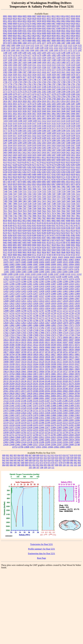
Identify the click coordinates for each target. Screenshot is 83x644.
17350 (47, 330)
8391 (20, 238)
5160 (78, 126)
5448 (58, 155)
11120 (24, 277)
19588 (59, 369)
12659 (77, 308)
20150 (53, 381)
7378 (63, 199)
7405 (29, 201)
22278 (59, 425)
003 (15, 455)
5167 (34, 128)
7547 (49, 204)
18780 (6, 354)
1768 (63, 82)
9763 (24, 257)
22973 (30, 440)
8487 (20, 242)
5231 (78, 135)
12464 (71, 291)
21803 (65, 410)
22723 (41, 432)
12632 (71, 303)
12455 (24, 291)
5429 (20, 155)
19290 (47, 364)
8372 (44, 235)
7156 (49, 191)
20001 (30, 376)
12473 (18, 294)
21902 (77, 415)
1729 (29, 79)
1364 (5, 62)
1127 (8, 48)
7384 (78, 199)
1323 (39, 58)
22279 (65, 425)
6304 (39, 167)
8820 (78, 242)
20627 (24, 393)
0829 (49, 36)
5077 (44, 116)
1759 (20, 82)
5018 (20, 109)
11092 (53, 272)
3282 (49, 104)
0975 (10, 43)
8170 (58, 225)
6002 (20, 157)
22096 (77, 420)
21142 (18, 401)
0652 (34, 33)
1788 (58, 84)
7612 (10, 211)
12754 (65, 316)
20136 (24, 381)
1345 (39, 60)
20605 (71, 391)
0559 (34, 28)
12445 (41, 289)
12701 (30, 311)
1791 (73, 84)
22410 (24, 427)
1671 (78, 75)
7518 (25, 204)
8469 (44, 240)
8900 (34, 245)
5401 (73, 150)
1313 (73, 55)
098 (57, 465)
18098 (77, 340)
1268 (68, 53)
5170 (49, 128)
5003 (25, 106)
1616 (44, 72)
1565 (73, 67)
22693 (18, 432)
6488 (39, 174)
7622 (44, 211)
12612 (30, 301)
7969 (34, 218)
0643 (73, 31)
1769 (68, 82)
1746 (34, 79)
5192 (73, 131)
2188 (58, 92)
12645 (71, 306)
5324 (58, 145)
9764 (29, 257)
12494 (24, 296)
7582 (58, 206)
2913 (58, 101)
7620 (39, 211)
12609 (12, 301)
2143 (20, 87)
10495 (47, 262)
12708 (47, 311)
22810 (65, 435)
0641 (63, 31)
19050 (24, 359)
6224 (73, 162)
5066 (73, 114)
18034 (18, 340)
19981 (12, 376)
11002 (24, 267)
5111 (39, 121)
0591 (25, 31)
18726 (36, 352)
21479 (41, 406)
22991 (47, 440)
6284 (78, 165)
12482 (65, 294)
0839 (15, 38)
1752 (63, 79)
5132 (54, 123)
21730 (30, 410)
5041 (49, 111)
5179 (15, 131)
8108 (78, 221)
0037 (68, 19)
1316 (10, 58)
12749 (41, 316)
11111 (73, 274)
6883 (34, 182)
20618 (77, 391)
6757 (49, 179)
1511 (34, 65)
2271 (20, 94)
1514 (49, 65)
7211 (78, 194)
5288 (10, 143)
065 (11, 463)
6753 (29, 179)
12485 (6, 296)
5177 (5, 131)
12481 (59, 294)
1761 (29, 82)
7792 (29, 216)
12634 (6, 306)
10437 (6, 260)
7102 (44, 189)
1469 (63, 62)
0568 (58, 28)
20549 (77, 389)
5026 (54, 109)
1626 (10, 75)
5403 (5, 152)
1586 (20, 72)
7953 (20, 218)
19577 (53, 369)
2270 (15, 94)
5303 (44, 143)
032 (45, 458)
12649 (18, 308)
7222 (44, 196)
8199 (5, 230)
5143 (29, 126)
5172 (58, 128)
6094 (39, 160)
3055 (15, 104)
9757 (78, 255)
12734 (65, 313)
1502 (5, 65)
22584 (53, 430)
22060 (41, 420)
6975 (73, 184)
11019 (71, 267)
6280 (58, 165)
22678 (12, 432)
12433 (24, 289)
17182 (41, 328)
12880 (77, 323)
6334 (15, 169)
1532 (29, 67)
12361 (70, 277)
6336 (25, 169)
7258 (5, 199)
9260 (54, 247)
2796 (39, 99)
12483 (71, 294)
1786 (49, 84)
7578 (54, 206)
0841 (25, 38)
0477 (58, 26)
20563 (12, 391)
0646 (10, 33)
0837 (10, 38)
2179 (29, 92)
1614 (34, 72)
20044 (65, 376)
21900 (71, 415)
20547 (71, 389)
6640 (39, 177)
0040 (73, 19)
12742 (12, 316)
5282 (63, 140)
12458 (41, 291)
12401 (30, 284)
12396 (12, 284)
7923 (10, 218)
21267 (47, 401)
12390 (71, 281)
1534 (34, 67)
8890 (10, 245)
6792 (54, 179)
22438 (30, 427)
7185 (44, 194)
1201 (29, 53)
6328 (5, 169)
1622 (68, 72)
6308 (58, 167)
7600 (39, 208)
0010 (44, 16)
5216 (10, 135)
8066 (34, 221)
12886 (36, 325)
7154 (39, 191)
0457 (44, 26)
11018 (65, 267)
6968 (58, 184)
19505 (30, 369)
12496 (30, 296)
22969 (12, 440)
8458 (25, 240)
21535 (30, 408)
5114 (54, 121)
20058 (6, 379)
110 (49, 467)
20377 (65, 386)
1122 (65, 45)
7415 (44, 201)
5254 (29, 140)
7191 (73, 194)
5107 (25, 121)
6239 (25, 165)
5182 (29, 131)
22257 (41, 425)
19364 (36, 367)
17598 (30, 335)
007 (30, 455)
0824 (34, 36)
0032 (49, 19)
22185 (36, 423)
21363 (36, 403)
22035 (24, 420)
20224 (24, 384)
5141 (20, 126)
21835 (41, 413)
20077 (24, 379)
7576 (49, 206)
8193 (58, 228)
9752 (63, 255)
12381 (30, 281)
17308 (12, 330)
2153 (68, 87)
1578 (58, 70)
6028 (20, 160)
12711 (59, 311)
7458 (78, 201)
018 (72, 455)
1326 (49, 58)
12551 (12, 298)
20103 (48, 379)
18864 (12, 357)
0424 (15, 26)
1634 (34, 75)
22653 (77, 430)
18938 (47, 357)
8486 (15, 242)
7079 (49, 187)
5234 (15, 138)
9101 (25, 247)
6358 (5, 172)
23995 (68, 447)
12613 (36, 301)
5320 (39, 145)
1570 (20, 70)
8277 (73, 233)
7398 (15, 201)
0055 (25, 21)
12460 (53, 291)
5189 (58, 131)
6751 (20, 179)
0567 (54, 28)
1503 (10, 65)
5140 (15, 126)
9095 (10, 247)
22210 (59, 423)
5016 (10, 109)
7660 (15, 213)
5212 (68, 133)
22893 (36, 437)
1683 (49, 77)
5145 (39, 126)
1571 (25, 70)
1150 (46, 48)
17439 (30, 333)
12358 (59, 277)
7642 (63, 211)
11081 (6, 272)
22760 (36, 435)
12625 (30, 303)
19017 (77, 357)
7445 (68, 201)
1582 (78, 70)
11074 (71, 269)
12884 (24, 325)
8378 (58, 235)
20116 (71, 379)
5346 (49, 148)
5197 (20, 133)
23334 (53, 442)
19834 (24, 374)
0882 (39, 40)
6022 (68, 157)
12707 (41, 311)
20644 (47, 393)
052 (41, 460)
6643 (54, 177)
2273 (29, 94)
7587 (73, 206)
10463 (71, 260)
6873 (5, 182)
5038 (34, 111)
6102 (73, 160)
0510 (20, 28)
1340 (20, 60)
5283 (68, 140)
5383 (78, 148)
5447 (54, 155)
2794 (29, 99)
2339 (68, 94)
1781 (25, 84)
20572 (18, 391)
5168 (39, 128)
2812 (63, 99)
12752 (59, 316)
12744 (18, 316)
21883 (47, 415)
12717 (6, 313)
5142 (25, 126)
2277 (49, 94)
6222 (63, 162)
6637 (25, 177)
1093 (13, 45)
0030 (39, 19)
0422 (5, 26)
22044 (30, 420)
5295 (15, 143)
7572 (39, 206)
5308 (68, 143)
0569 (63, 28)
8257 (68, 233)
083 (79, 463)
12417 (30, 286)
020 (79, 455)
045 (15, 460)
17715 (65, 335)
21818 (18, 413)
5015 (5, 109)
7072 (29, 187)
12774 (47, 318)
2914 (63, 101)
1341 (25, 60)
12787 (41, 320)
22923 (53, 437)
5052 (15, 114)
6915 (73, 182)
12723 (18, 313)
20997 (48, 398)
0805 (78, 33)
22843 (12, 437)
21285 (59, 401)
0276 (29, 23)
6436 (15, 174)
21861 (6, 415)
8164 (39, 225)
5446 (49, 155)
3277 (25, 104)
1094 (18, 45)
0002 (10, 16)
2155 (78, 87)
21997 (18, 420)
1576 (49, 70)
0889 (58, 40)
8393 (29, 238)
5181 (25, 131)
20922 (71, 396)
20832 (30, 396)
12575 (41, 298)
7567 (25, 206)
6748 (5, 179)
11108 (62, 274)
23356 (65, 442)
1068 (25, 43)
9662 (20, 255)
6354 (63, 169)
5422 (73, 152)
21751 (36, 410)
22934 (59, 437)
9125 (29, 247)
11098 (4, 274)
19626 (18, 371)
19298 (53, 364)
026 (23, 458)
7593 (5, 208)
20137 (30, 381)
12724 (24, 313)
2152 (63, 87)
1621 (63, 72)
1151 (51, 48)
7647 (68, 211)
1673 (10, 77)
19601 (71, 369)
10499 (59, 262)
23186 (41, 442)
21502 (6, 408)
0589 (20, 31)
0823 (29, 36)
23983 (62, 447)
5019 (25, 109)
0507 (5, 28)
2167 (54, 89)
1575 (44, 70)
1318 (20, 58)
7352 (49, 199)
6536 (44, 174)
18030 (12, 340)
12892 (53, 325)
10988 (41, 264)
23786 (21, 447)
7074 (34, 187)
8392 (25, 238)
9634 (44, 252)
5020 (29, 109)
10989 (47, 264)
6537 (49, 174)
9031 (63, 245)
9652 (73, 252)
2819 (20, 101)
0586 (15, 31)
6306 (49, 167)
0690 (54, 33)
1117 (42, 45)
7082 (63, 187)
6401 (5, 174)
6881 (25, 182)
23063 (6, 442)
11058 (36, 269)
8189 (49, 228)
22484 (53, 427)
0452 (20, 26)
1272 (5, 55)
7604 (54, 208)
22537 (18, 430)
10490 (36, 262)
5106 (20, 121)
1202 (34, 53)
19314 (65, 364)
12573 (36, 298)
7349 (44, 199)
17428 (12, 333)
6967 (54, 184)
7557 (78, 204)
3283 (54, 104)
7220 (34, 196)
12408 (59, 284)
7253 (68, 196)
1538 (54, 67)
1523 (15, 67)
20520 (30, 389)
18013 (71, 337)
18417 (30, 347)
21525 (18, 408)
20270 (59, 384)
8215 (78, 230)
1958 (10, 87)
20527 (41, 389)
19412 (71, 367)
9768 (43, 257)
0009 (39, 16)
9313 (78, 250)
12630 (59, 303)
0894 (68, 40)
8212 (63, 230)
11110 (68, 274)
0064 (68, 21)
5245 (68, 138)
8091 (73, 221)
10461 (65, 260)
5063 (58, 114)
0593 (34, 31)
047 (23, 460)
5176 (78, 128)
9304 (54, 250)
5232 (5, 138)
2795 (34, 99)
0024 (15, 19)
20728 (18, 396)
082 (75, 463)
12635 (12, 306)
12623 (18, 303)
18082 (59, 340)
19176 (71, 362)
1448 (34, 62)
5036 (25, 111)
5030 (73, 109)
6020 (58, 157)
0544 (29, 28)
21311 (18, 403)
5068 (5, 116)
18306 (12, 345)
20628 (30, 393)
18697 (18, 352)
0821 (20, 36)
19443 (12, 369)
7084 (73, 187)
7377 (58, 199)
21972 (59, 418)
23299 (47, 442)
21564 (41, 408)
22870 (24, 437)
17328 (30, 330)
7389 (5, 201)
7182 (29, 194)
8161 (25, 225)
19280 (41, 364)
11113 (6, 277)
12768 (24, 318)
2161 (25, 89)
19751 (6, 374)
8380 (63, 235)
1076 (39, 43)
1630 (15, 75)
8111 (5, 223)
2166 (49, 89)
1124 (75, 45)
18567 (18, 350)
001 (8, 455)
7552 (63, 204)
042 (4, 460)
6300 (20, 167)
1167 (46, 50)
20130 (77, 379)
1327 (54, 58)
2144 (25, 87)
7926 (15, 218)
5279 (49, 140)
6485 (29, 174)
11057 (30, 269)
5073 (25, 116)
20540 (65, 389)
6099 (63, 160)
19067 (53, 359)
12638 (30, 306)
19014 (71, 357)
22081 (59, 420)
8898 (25, 245)
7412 (39, 201)
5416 (44, 152)
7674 (54, 213)
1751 (58, 79)
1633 (29, 75)
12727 (36, 313)
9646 (63, 252)
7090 (20, 189)
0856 (58, 38)
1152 (56, 48)
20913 (65, 396)
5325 (63, 145)
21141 (12, 401)
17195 (47, 328)
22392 (18, 427)
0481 (73, 26)
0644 (78, 31)
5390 (29, 150)
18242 (59, 342)
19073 (65, 359)
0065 (73, 21)
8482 (78, 240)
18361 (59, 345)
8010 (63, 218)
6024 (78, 157)
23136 (30, 442)
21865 (12, 415)
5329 (5, 148)
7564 (20, 206)
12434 (30, 289)
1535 (39, 67)
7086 (5, 189)
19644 (30, 371)
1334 (68, 58)
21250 (41, 401)
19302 (59, 364)
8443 (78, 238)
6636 (20, 177)
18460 (47, 347)
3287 (73, 104)
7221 (39, 196)
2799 (54, 99)
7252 (63, 196)
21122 (6, 401)
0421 (78, 23)
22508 (77, 427)
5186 (44, 131)
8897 (20, 245)
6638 (29, 177)
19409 (65, 367)
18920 (36, 357)
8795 (68, 242)
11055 (24, 269)
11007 (36, 267)
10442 (18, 260)
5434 (29, 155)
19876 (47, 374)
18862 (6, 357)
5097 (58, 118)
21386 (53, 403)
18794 (12, 354)
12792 (65, 320)
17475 (47, 333)
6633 (10, 177)
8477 (63, 240)
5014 (78, 106)
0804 (73, 33)
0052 (10, 21)
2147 (39, 87)
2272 (25, 94)
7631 (49, 211)
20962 (18, 398)
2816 (5, 101)
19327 (77, 364)
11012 (47, 267)
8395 (39, 238)
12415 (18, 286)
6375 (29, 172)
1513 (44, 65)
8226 (25, 233)
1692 (10, 79)
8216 (5, 233)
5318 (29, 145)
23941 (44, 447)
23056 (77, 440)
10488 (30, 262)
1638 (49, 75)
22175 (30, 423)
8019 (68, 218)
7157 (54, 191)
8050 (15, 221)
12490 (18, 296)
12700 (24, 311)
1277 (29, 55)
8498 (34, 242)
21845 (65, 413)
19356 (24, 367)
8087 (63, 221)
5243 (58, 138)
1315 (5, 58)
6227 (10, 165)
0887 (49, 40)
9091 (73, 245)
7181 (25, 194)
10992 (65, 264)
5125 (25, 123)
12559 (30, 298)
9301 (39, 250)
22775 (47, 435)
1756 (5, 82)
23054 (71, 440)
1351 (68, 60)
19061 (30, 359)
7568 (29, 206)
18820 (36, 354)
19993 (18, 376)
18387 (12, 347)
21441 (12, 406)
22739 (65, 432)
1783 (34, 84)
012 (49, 455)
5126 (29, 123)
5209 (54, 133)
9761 (14, 257)
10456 (47, 260)
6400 (78, 172)
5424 (5, 155)
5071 (15, 116)
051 (38, 460)
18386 (6, 347)
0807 (5, 36)
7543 (39, 204)
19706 (47, 371)
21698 (18, 410)
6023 (73, 157)
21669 (71, 408)
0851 (34, 38)
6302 (29, 167)
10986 (30, 264)
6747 (78, 177)
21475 (36, 406)
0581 (78, 28)
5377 (58, 148)
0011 (49, 16)
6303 (34, 167)
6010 (34, 157)
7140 (5, 191)
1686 (63, 77)
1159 (8, 50)
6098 (58, 160)
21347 (30, 403)
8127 (34, 223)
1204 (44, 53)
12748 (36, 316)
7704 (10, 216)
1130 (22, 48)
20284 (77, 384)
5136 (73, 123)
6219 (53, 162)
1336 (78, 58)
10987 (36, 264)
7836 (49, 216)
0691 (58, 33)
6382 (39, 172)
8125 (24, 223)
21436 (6, 406)
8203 (20, 230)
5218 (20, 135)
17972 (59, 337)
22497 (71, 427)
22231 (6, 425)
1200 (24, 53)
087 (15, 465)
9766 (38, 257)
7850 (68, 216)
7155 (44, 191)
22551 (24, 430)
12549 (77, 296)
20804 (24, 396)
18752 (53, 352)
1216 (58, 53)
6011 (39, 157)
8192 (54, 228)
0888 (54, 40)
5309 (73, 143)
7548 (54, 204)
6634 (15, 177)
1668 (63, 75)
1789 (63, 84)
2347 (29, 96)
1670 (73, 75)
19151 (59, 362)
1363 (78, 60)
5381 (73, 148)
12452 (6, 291)
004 (19, 455)
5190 (63, 131)
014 (57, 455)
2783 (58, 96)
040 (75, 458)
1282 (54, 55)
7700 (5, 216)
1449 (39, 62)
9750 (58, 255)
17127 (12, 328)
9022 (58, 245)
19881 (53, 374)
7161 (73, 191)
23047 (59, 440)
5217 (15, 135)
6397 (73, 172)
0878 (25, 40)
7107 (54, 189)
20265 (53, 384)
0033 (54, 19)
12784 (24, 320)
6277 (44, 165)
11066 (59, 269)
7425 (54, 201)
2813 (68, 99)
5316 (20, 145)
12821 (12, 323)
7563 (15, 206)
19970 (77, 374)
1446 (29, 62)
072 (38, 463)
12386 (59, 281)
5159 (73, 126)
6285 (5, 167)
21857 (77, 413)
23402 (77, 442)
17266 (65, 328)
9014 (44, 245)
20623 (18, 393)
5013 (73, 106)
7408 (34, 201)
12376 (77, 279)
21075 (65, 398)
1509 (25, 65)
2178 (25, 92)
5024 (44, 109)
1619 (58, 72)
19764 (12, 374)
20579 (30, 391)
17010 (59, 325)
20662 (59, 393)
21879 (36, 415)
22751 (12, 435)
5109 (35, 121)
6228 (15, 165)
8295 (15, 235)
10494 (41, 262)
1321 (29, 58)
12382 (36, 281)
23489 (30, 444)
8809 (73, 242)
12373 (65, 279)
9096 (15, 247)
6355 (68, 169)
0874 (5, 40)
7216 (25, 196)
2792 (25, 99)
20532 (53, 389)
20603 (65, 391)
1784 (39, 84)
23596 (53, 444)
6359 (10, 172)
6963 (49, 184)
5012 (68, 106)
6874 (10, 182)
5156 (58, 126)
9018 (54, 245)
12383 (41, 281)
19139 (47, 362)
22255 (36, 425)
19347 (18, 367)
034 (53, 458)
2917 (78, 101)
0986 (20, 43)
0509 (15, 28)
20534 (59, 389)
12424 (65, 286)
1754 (73, 79)
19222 (30, 364)
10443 (24, 260)
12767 (18, 318)
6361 (20, 172)
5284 (73, 140)
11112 (79, 274)
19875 (41, 374)
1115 (32, 45)
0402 (34, 23)
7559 (10, 206)
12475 (24, 294)
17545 (6, 335)
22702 (24, 432)
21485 (47, 406)
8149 (10, 225)
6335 (20, 169)
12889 (47, 325)
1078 (49, 43)
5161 (5, 128)
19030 (12, 359)
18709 (24, 352)
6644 (58, 177)
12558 (24, 298)
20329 (18, 386)
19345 (12, 367)
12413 (12, 286)
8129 (39, 223)
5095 (54, 118)
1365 (10, 62)
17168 (30, 328)
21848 (71, 413)
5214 (78, 133)
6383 (44, 172)
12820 (6, 323)
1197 (10, 53)
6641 (44, 177)
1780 (20, 84)
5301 (34, 143)
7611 (5, 211)
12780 (77, 318)
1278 (34, 55)
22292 (71, 425)
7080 (54, 187)
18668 (77, 350)
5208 (49, 133)
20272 (65, 384)
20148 (47, 381)
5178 (10, 131)
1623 (73, 72)
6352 (54, 169)
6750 (15, 179)
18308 (18, 345)
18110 (12, 342)
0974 (5, 43)
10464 (77, 260)
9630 (29, 252)
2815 (78, 99)
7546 (44, 204)
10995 (77, 264)
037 (64, 458)
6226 (5, 165)
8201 (15, 230)
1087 (63, 43)
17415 (77, 330)
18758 (59, 352)
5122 (10, 123)
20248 (47, 384)
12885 (30, 325)
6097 (54, 160)
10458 (53, 260)
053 (45, 460)
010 (41, 455)
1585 (15, 72)
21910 (12, 418)
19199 (12, 364)
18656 (71, 350)
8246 (44, 233)
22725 (53, 432)
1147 (32, 48)
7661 (20, 213)
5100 (68, 118)
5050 (5, 114)
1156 (75, 48)
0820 (15, 36)
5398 (58, 150)
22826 (71, 435)
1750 (54, 79)
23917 (33, 447)
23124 (24, 442)
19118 (30, 362)
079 (64, 463)
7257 (78, 196)
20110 (65, 379)
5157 (63, 126)
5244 (63, 138)
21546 (36, 408)
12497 (36, 296)
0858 (68, 38)
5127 (34, 123)
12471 (6, 294)
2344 (15, 96)
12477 (36, 294)
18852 (71, 354)
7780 (20, 216)
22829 (77, 435)
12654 (47, 308)
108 (42, 467)
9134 (34, 247)
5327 (73, 145)
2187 (54, 92)
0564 (39, 28)
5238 (34, 138)
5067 (78, 114)
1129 (18, 48)
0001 (5, 16)
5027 (58, 109)
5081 (63, 116)
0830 (54, 36)
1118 (46, 45)
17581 (24, 335)
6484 (25, 174)
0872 (73, 38)
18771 (77, 352)
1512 (39, 65)
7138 (73, 189)
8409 (63, 238)
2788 (5, 99)
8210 (54, 230)
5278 (44, 140)
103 (75, 465)
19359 (30, 367)
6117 (15, 162)
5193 (78, 131)
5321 (44, 145)
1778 (10, 84)
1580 (68, 70)
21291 (71, 401)
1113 (23, 45)
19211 (18, 364)
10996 (6, 267)
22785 (53, 435)
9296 (29, 250)
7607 (68, 208)
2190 (68, 92)
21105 (71, 398)
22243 (24, 425)
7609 (73, 208)
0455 (34, 26)
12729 (47, 313)
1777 (5, 84)
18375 (77, 345)
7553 (68, 204)
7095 (30, 189)
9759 (9, 257)
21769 (47, 410)
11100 (16, 274)
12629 (53, 303)
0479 (68, 26)
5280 (54, 140)
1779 (15, 84)
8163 (34, 225)
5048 (73, 111)
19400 (53, 367)
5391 (34, 150)
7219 (29, 196)
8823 (5, 245)
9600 (20, 252)
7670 (44, 213)
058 (64, 460)
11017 (59, 267)
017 (68, 455)
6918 (10, 184)
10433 (60, 257)
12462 (65, 291)
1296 (63, 55)
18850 (65, 354)
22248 (30, 425)
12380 (24, 281)
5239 (39, 138)
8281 (5, 235)
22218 (71, 423)
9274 (73, 247)
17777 (6, 337)
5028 (63, 109)
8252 (54, 233)
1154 (65, 48)
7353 (54, 199)
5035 (20, 111)
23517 (36, 444)
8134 (49, 223)
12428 (77, 286)
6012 (44, 157)
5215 (5, 135)
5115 (58, 121)
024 (15, 458)
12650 (24, 308)
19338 (6, 367)
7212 (5, 196)
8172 (63, 225)
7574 (44, 206)
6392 (54, 172)
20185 (77, 381)
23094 (18, 442)
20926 (77, 396)
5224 (44, 135)
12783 (18, 320)
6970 (63, 184)
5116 (63, 121)
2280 (63, 94)
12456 (30, 291)
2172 (78, 89)
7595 (15, 208)
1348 (54, 60)
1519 (73, 65)
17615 (41, 335)
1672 (5, 77)
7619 (34, 211)
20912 (59, 396)
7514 (20, 204)
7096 (34, 189)
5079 (54, 116)
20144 (41, 381)
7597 (25, 208)
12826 (41, 323)
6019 (54, 157)
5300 (29, 143)
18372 (71, 345)
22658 (6, 432)
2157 (10, 89)
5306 (58, 143)
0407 (54, 23)
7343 (34, 199)
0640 (58, 31)
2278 (54, 94)
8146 (5, 225)
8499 (39, 242)
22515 (6, 430)
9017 (49, 245)
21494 (65, 406)
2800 (58, 99)
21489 (59, 406)
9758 (4, 257)
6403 (10, 174)
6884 (39, 182)
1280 (44, 55)
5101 (73, 118)
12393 (77, 281)
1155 (70, 48)
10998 (18, 267)
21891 (65, 415)
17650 (47, 335)
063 (4, 463)
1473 (73, 62)
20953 (12, 398)
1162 (22, 50)
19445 (18, 369)
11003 (30, 267)
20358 (53, 386)
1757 (10, 82)
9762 (19, 257)
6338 (34, 169)
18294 (77, 342)
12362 (76, 277)
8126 (29, 223)
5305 (54, 143)
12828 (53, 323)
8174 (73, 225)
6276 (39, 165)
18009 (65, 337)
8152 (20, 225)
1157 (80, 48)
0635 (54, 31)
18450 (41, 347)
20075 (18, 379)
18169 (35, 342)
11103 (33, 274)
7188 (58, 194)
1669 (68, 75)
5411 (20, 152)
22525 (12, 430)
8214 (73, 230)
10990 (53, 264)
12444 (36, 289)
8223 (20, 233)
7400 (20, 201)
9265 (63, 247)
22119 (6, 423)
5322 (49, 145)
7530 (29, 204)
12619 (71, 301)
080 (68, 463)
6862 (73, 179)
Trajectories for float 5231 (41, 544)
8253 (58, 233)
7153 (34, 191)
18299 (6, 345)
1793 (78, 84)
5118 (68, 121)
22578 (47, 430)
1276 (25, 55)
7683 (63, 213)
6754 (34, 179)
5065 (68, 114)
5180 (20, 131)
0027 (25, 19)
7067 (25, 187)
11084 (18, 272)
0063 (63, 21)
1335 (73, 58)
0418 (63, 23)
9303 (49, 250)
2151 (58, 87)
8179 (15, 228)
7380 (68, 199)
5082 (68, 116)
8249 (49, 233)
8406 (54, 238)
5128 (39, 123)
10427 (49, 257)
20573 (24, 391)
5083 (73, 116)
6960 (44, 184)
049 (30, 460)
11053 (12, 269)
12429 (6, 289)
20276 (71, 384)
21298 (6, 403)
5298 (20, 143)
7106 (49, 189)
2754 (44, 96)
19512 (36, 369)
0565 (44, 28)
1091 (4, 45)
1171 (65, 50)
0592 (29, 31)
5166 (29, 128)
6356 (73, 169)
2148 (44, 87)
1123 (70, 45)
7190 (68, 194)
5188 (54, 131)
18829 (59, 354)
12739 (77, 313)
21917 (18, 418)
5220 (25, 135)
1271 (78, 53)
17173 (36, 328)
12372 (59, 279)
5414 (34, 152)
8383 (78, 235)
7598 (29, 208)
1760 (25, 82)
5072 (20, 116)
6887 (49, 182)
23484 (24, 444)
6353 (58, 169)
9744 (49, 255)
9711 (34, 255)
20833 (36, 396)
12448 (59, 289)
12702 (36, 311)
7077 (39, 187)
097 (53, 465)
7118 (63, 189)
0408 (58, 23)
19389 (47, 367)
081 (72, 463)
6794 (63, 179)
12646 (77, 306)
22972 (24, 440)
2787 (78, 96)
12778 (65, 318)
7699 (78, 213)
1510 (29, 65)
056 (57, 460)
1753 (68, 79)
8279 (78, 233)
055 (53, 460)
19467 (24, 369)
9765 (33, 257)
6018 (49, 157)
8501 (44, 242)
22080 (53, 420)
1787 (54, 84)
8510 (49, 242)
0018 (78, 16)
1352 (73, 60)
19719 (59, 371)
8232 (29, 233)
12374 (71, 279)
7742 (15, 216)
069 (26, 463)
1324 (44, 58)
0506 (78, 26)
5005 (34, 106)
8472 (49, 240)
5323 (54, 145)
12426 (71, 286)
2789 (10, 99)
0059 (44, 21)
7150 (20, 191)
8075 (44, 221)
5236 (25, 138)
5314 (10, 145)
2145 (29, 87)
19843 (30, 374)
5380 (68, 148)
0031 (44, 19)
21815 (12, 413)
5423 (78, 152)
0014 (63, 16)
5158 (68, 126)
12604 (59, 298)
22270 (53, 425)
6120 (24, 162)
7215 (20, 196)
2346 (25, 96)
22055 (36, 420)
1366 (15, 62)
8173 (68, 225)
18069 (47, 340)
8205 (29, 230)
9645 (58, 252)
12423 (59, 286)
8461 (29, 240)
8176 (5, 228)
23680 (71, 444)
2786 (73, 96)
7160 (68, 191)
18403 (24, 347)
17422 (6, 333)
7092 (25, 189)
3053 (5, 104)
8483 (5, 242)
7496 (15, 204)
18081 (53, 340)
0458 (49, 26)
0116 (20, 23)
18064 (36, 340)
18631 (53, 350)
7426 (58, 201)
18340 (47, 345)
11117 (12, 277)
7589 (78, 206)
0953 (78, 40)
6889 (58, 182)
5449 (63, 155)
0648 (15, 33)
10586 (71, 262)
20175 (71, 381)
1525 (20, 67)
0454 (29, 26)
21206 (30, 401)
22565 (41, 430)
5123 (15, 123)
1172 (70, 50)
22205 (53, 423)
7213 (10, 196)
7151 (25, 191)
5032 (5, 111)
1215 (53, 53)
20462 (6, 389)
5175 (73, 128)
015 (60, 455)
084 (4, 465)
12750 (47, 316)
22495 (59, 427)
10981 (77, 262)
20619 (6, 393)
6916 (78, 182)
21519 (12, 408)
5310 (78, 143)
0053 (15, 21)
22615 (65, 430)
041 (79, 458)
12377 (6, 281)
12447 (53, 289)
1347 (49, 60)
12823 (24, 323)
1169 (56, 50)
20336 (30, 386)
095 (45, 465)
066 (15, 463)
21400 (59, 403)
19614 (6, 371)
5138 (5, 126)
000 (4, 455)
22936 (65, 437)
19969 (71, 374)
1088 (68, 43)
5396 (49, 150)
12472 (12, 294)
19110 (24, 362)
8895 (15, 245)
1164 (32, 50)
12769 (30, 318)
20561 (6, 391)
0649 (20, 33)
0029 (34, 19)
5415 (39, 152)
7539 (34, 204)
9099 (20, 247)
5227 (58, 135)
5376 (54, 148)
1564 (68, 67)
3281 (44, 104)
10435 (72, 257)
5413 (29, 152)
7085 (78, 187)
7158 (58, 191)
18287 (71, 342)
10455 (41, 260)
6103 (78, 160)
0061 (54, 21)
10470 (6, 262)
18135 (24, 342)
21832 (36, 413)
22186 (41, 423)
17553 (12, 335)
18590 (24, 350)
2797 (44, 99)
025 (19, 458)
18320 (24, 345)
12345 (47, 277)
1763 (39, 82)
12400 (24, 284)
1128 (13, 48)
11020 (77, 267)
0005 (25, 16)
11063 (47, 269)
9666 (25, 255)
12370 (47, 279)
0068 (10, 23)
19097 (12, 362)
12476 (30, 294)
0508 (10, 28)
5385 (10, 150)
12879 (71, 323)
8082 (54, 221)
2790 (15, 99)
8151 (15, 225)
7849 (63, 216)
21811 (6, 413)
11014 (53, 267)
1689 (78, 77)
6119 (19, 162)
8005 (49, 218)
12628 (47, 303)
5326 (68, 145)
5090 (29, 118)
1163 (27, 50)
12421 (53, 286)
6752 (25, 179)
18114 (18, 342)
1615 (39, 72)
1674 (15, 77)
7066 (20, 187)
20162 (59, 381)
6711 (63, 177)
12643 (59, 306)
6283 (73, 165)
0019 (5, 19)
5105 (15, 121)
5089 (25, 118)
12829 (59, 323)
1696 (25, 79)
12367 (30, 279)
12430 (12, 289)
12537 (41, 296)
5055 (25, 114)
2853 (34, 101)
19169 (65, 362)
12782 (12, 320)
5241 (49, 138)
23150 (36, 442)
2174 (10, 92)
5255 (34, 140)
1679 (34, 77)
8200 (10, 230)
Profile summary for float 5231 (41, 549)
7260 (10, 199)
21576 (47, 408)
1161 (18, 50)
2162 (29, 89)
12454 (18, 291)
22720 (36, 432)
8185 (39, 228)
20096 (42, 379)
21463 (24, 406)
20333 (24, 386)
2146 (34, 87)
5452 (78, 155)
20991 (42, 398)
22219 (77, 423)
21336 (24, 403)
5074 (29, 116)
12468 (77, 291)
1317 (15, 58)
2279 (58, 94)
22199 (47, 423)
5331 (15, 148)
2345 (20, 96)
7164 (78, 191)
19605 (77, 369)
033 (49, 458)
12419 (41, 286)
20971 (30, 398)
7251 (58, 196)
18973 (53, 357)
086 (11, 465)
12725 (30, 313)
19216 (24, 364)
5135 (68, 123)
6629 (68, 174)
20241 (36, 384)
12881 (6, 325)
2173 (5, 92)
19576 (47, 369)
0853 (44, 38)
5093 (44, 118)
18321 (30, 345)
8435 (73, 238)
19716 (53, 371)
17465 (36, 333)
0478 (63, 26)
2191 (73, 92)
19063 (36, 359)
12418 (36, 286)
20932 (6, 398)
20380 (71, 386)
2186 (49, 92)
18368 (65, 345)
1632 (25, 75)
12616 (53, 301)
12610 (18, 301)
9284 (5, 250)
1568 (10, 70)
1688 (73, 77)
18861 (77, 354)
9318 (10, 252)
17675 (53, 335)
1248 (63, 53)
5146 (44, 126)
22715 (30, 432)
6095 (44, 160)
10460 (59, 260)
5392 (39, 150)
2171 (73, 89)
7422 (49, 201)
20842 (41, 396)
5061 (49, 114)
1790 (68, 84)
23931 (39, 447)
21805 (71, 410)
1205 (49, 53)
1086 (58, 43)
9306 (63, 250)
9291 (15, 250)
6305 (44, 167)
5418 (54, 152)
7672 (49, 213)
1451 (49, 62)
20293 (6, 386)
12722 (12, 313)
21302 (12, 403)
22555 (36, 430)
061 (75, 460)
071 (34, 463)
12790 (53, 320)
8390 (15, 238)
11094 (65, 272)
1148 (37, 48)
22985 (41, 440)
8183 (29, 228)
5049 (78, 111)
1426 (25, 62)
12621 (6, 303)
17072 (71, 325)
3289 (5, 106)
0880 (29, 40)
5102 (78, 118)
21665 (65, 408)
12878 (65, 323)
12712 (65, 311)
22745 (6, 435)
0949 (73, 40)
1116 (37, 45)
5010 (58, 106)
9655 (78, 252)
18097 (71, 340)
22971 (18, 440)
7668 (39, 213)
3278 (29, 104)
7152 (29, 191)
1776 (78, 82)
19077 (71, 359)
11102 (27, 274)
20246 (41, 384)
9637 (49, 252)
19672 (36, 371)
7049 (5, 187)
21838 (47, 413)
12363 (6, 279)
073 (41, 463)
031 (41, 458)
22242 (18, 425)
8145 (78, 223)
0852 (39, 38)
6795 (68, 179)
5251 (20, 140)
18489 (65, 347)
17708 (59, 335)
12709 (53, 311)
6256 (29, 165)
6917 (5, 184)
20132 (6, 381)
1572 (29, 70)
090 (26, 465)
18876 (18, 357)
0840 (20, 38)
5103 (6, 121)
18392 (18, 347)
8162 (29, 225)
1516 (58, 65)
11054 (18, 269)
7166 (10, 194)
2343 (10, 96)
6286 (10, 167)
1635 (39, 75)
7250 (54, 196)
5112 (44, 121)
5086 (10, 118)
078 (60, 463)
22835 (6, 437)
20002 (36, 376)
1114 (28, 45)
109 (45, 467)
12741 (6, 316)
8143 (68, 223)
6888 (54, 182)
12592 (47, 298)
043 (8, 460)
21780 (53, 410)
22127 (12, 423)
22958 (6, 440)
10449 (36, 260)
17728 (71, 335)
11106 (50, 274)
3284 (58, 104)
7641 (58, 211)
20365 (59, 386)
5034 (15, 111)
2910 (44, 101)
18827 (53, 354)
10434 (66, 257)
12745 (24, 316)
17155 (24, 328)
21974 (65, 418)
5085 (5, 118)
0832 (63, 36)
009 (38, 455)
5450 (68, 155)
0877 (20, 40)
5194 (5, 133)
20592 (47, 391)
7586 (68, 206)
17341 (41, 330)
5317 (25, 145)
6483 (20, 174)
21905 (6, 418)
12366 (24, 279)
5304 (49, 143)
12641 (47, 306)
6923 (34, 184)
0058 (39, 21)
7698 (73, 213)
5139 (10, 126)
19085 (77, 359)
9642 (54, 252)
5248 (5, 140)
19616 (12, 371)
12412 (6, 286)
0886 (44, 40)
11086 (30, 272)
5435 (34, 155)
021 (4, 458)
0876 (15, 40)
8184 (34, 228)
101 (68, 465)
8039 (5, 221)
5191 (68, 131)
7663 (25, 213)
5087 (15, 118)
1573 (34, 70)
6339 (39, 169)
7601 (44, 208)
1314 (78, 55)
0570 (68, 28)
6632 (5, 177)
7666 (34, 213)
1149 (41, 48)
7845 (58, 216)
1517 (63, 65)
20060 (12, 379)
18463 (53, 347)
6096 (49, 160)
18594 (30, 350)
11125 (35, 277)
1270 (73, 53)
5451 (73, 155)
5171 (54, 128)
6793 (58, 179)
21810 (77, 410)
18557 (12, 350)
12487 (12, 296)
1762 (34, 82)
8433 (68, 238)
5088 (20, 118)
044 (11, 460)
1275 (20, 55)
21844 (59, 413)
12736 (71, 313)
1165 (37, 50)
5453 (5, 157)
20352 (41, 386)
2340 (73, 94)
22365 (6, 427)
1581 (73, 70)
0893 (63, 40)
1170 (61, 50)
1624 (78, 72)
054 (49, 460)
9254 (39, 247)
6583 (58, 174)
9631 (34, 252)
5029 (68, 109)
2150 (54, 87)
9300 (34, 250)
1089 (73, 43)
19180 (77, 362)
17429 (18, 333)
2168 (58, 89)
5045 (58, 111)
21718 (24, 410)
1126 (3, 48)
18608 (41, 350)
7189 (63, 194)
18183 (41, 342)
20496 (24, 389)
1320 (25, 58)
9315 (5, 252)
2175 (15, 92)
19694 (41, 371)
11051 (6, 269)
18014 (77, 337)
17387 (65, 330)
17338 (36, 330)
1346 (44, 60)
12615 (47, 301)
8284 (10, 235)
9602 (25, 252)
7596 (20, 208)
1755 (78, 79)
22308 (77, 425)
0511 (24, 28)
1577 (54, 70)
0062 (58, 21)
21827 (30, 413)
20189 (6, 384)
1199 (19, 53)
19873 (36, 374)
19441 (6, 369)
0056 (29, 21)
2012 (15, 87)
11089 (36, 272)
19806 (18, 374)
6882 (29, 182)
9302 (44, 250)
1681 (39, 77)
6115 (10, 162)
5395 (44, 150)
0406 (49, 23)
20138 (36, 381)
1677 (25, 77)
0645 (5, 33)
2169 (63, 89)
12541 (53, 296)
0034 (58, 19)
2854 (39, 101)
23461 (18, 444)
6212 (44, 162)
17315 (18, 330)
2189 (63, 92)
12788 (47, 320)
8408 (58, 238)
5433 (25, 155)
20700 (77, 393)
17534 (77, 333)
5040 (44, 111)
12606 (71, 298)
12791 (59, 320)
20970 (24, 398)
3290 (10, 106)
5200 (34, 133)
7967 (29, 218)
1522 (10, 67)
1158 (3, 50)
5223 (39, 135)
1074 (29, 43)
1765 (49, 82)
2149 (49, 87)
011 (45, 455)
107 (38, 467)
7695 (68, 213)
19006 (65, 357)
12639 (36, 306)
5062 (54, 114)
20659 (53, 393)
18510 (71, 347)
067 (19, 463)
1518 (68, 65)
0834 (73, 36)
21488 (53, 406)
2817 (10, 101)
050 (34, 460)
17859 (12, 337)
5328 (78, 145)
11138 (41, 277)
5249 (10, 140)
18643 (59, 350)
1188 (5, 53)
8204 (25, 230)
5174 (68, 128)
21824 (24, 413)
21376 (41, 403)
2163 (34, 89)
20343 (36, 386)
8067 (39, 221)
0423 (10, 26)
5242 (54, 138)
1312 (68, 55)
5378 (63, 148)
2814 (73, 99)
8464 (34, 240)
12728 (41, 313)
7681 (58, 213)
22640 (71, 430)
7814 (39, 216)
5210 (58, 133)
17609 (36, 335)
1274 (15, 55)
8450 (15, 240)
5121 (5, 123)
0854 (49, 38)
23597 (59, 444)
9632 (39, 252)
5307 (63, 143)
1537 (49, 67)
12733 (59, 313)
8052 (20, 221)
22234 (12, 425)
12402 (36, 284)
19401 (59, 367)
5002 (20, 106)
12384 (47, 281)
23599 (65, 444)
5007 (44, 106)
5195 (10, 133)
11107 (56, 274)
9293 (20, 250)
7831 (44, 216)
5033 (10, 111)
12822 (18, 323)
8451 (20, 240)
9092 (78, 245)
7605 (58, 208)
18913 (30, 357)
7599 (34, 208)
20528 (47, 389)
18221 (47, 342)
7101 (39, 189)
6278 (49, 165)
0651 (29, 33)
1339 (15, 60)
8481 (73, 240)
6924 (39, 184)
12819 (77, 320)
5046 (63, 111)
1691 (5, 79)
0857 (63, 38)
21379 (47, 403)
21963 (53, 418)
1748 (44, 79)
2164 (39, 89)
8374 (49, 235)
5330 (10, 148)
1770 (73, 82)
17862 (18, 337)
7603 (49, 208)
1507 (20, 65)
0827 (39, 36)
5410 (15, 152)
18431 (36, 347)
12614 (41, 301)
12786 (36, 320)
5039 (39, 111)
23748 (77, 444)
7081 (58, 187)
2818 (15, 101)
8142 (63, 223)
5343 (39, 148)
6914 (68, 182)
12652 (36, 308)
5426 (15, 155)
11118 (18, 277)
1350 (63, 60)
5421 (68, 152)
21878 (30, 415)
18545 (77, 347)
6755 (39, 179)
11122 (29, 277)
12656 (59, 308)
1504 (15, 65)
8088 (68, 221)
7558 (5, 206)
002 (11, 455)
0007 (34, 16)
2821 (29, 101)
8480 (68, 240)
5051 (10, 114)
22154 (24, 423)
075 (49, 463)
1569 (15, 70)
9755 (73, 255)
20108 (53, 379)
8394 (34, 238)
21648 (53, 408)
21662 (59, 408)
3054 (10, 104)
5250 (15, 140)
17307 (6, 330)
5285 (78, 140)
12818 (71, 320)
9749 (54, 255)
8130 (44, 223)
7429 (63, 201)
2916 (73, 101)
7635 (54, 211)
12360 (65, 277)
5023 (39, 109)
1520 (78, 65)
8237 (34, 233)
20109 (59, 379)
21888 (53, 415)
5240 (44, 138)
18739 (47, 352)
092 (34, 465)
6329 (10, 169)
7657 (10, 213)
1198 (15, 53)
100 (64, 465)
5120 (77, 121)
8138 (53, 223)
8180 (20, 228)
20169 (65, 381)
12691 (12, 311)
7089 (15, 189)
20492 (18, 389)
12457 (36, 291)
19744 (71, 371)
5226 (54, 135)
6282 (68, 165)
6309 (63, 167)
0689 (49, 33)
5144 (34, 126)
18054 (30, 340)
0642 (68, 31)
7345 (39, 199)
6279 (54, 165)
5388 (20, 150)
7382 (73, 199)
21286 (65, 401)
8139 (58, 223)
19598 (65, 369)
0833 (68, 36)
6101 (68, 160)
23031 (53, 440)
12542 (59, 296)
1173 (75, 50)
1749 (49, 79)
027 (26, 458)
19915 (59, 374)
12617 (59, 301)
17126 (6, 328)
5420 (63, 152)
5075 (34, 116)
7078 (44, 187)
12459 (47, 291)
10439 (12, 260)
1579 (63, 70)
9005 (39, 245)
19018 (6, 359)
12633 (77, 303)
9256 (44, 247)
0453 (25, 26)
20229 (30, 384)
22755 (24, 435)
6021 (63, 157)
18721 (30, 352)
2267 (78, 92)
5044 (54, 111)
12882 (12, 325)
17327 (24, 330)
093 (38, 465)
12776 (59, 318)
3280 (39, 104)
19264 (36, 364)
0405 (44, 23)
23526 (41, 444)
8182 (25, 228)
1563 (63, 67)
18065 (41, 340)
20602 (59, 391)
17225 (53, 328)
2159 (20, 89)
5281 (58, 140)
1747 (39, 79)
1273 (10, 55)
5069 (10, 116)
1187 (80, 50)
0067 (5, 23)
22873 (30, 437)
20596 (53, 391)
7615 (25, 211)
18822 (47, 354)
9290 (10, 250)
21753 (41, 410)
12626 (36, 303)
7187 (54, 194)
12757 (77, 316)
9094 (5, 247)
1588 (29, 72)
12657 (65, 308)
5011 (63, 106)
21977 (71, 418)
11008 (42, 267)
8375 (54, 235)
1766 (54, 82)
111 (53, 467)
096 (49, 465)
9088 (68, 245)
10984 (18, 264)
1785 (44, 84)
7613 (15, 211)
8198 (78, 228)
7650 (78, 211)
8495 (25, 242)
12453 (12, 291)
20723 (12, 396)
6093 (34, 160)
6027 (15, 160)
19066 (47, 359)
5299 (25, 143)
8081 (49, 221)
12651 (30, 308)
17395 (71, 330)
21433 (77, 403)
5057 (34, 114)
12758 (6, 318)
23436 (6, 444)
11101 (22, 274)
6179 (39, 162)
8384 (5, 238)
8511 (54, 242)
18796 (18, 354)
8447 (10, 240)
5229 (68, 135)
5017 (15, 109)
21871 (18, 415)
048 (26, 460)
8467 (39, 240)
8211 (58, 230)
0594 (39, 31)
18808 (24, 354)
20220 (18, 384)
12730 (53, 313)
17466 (41, 333)
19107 (18, 362)
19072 (59, 359)
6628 (63, 174)
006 (26, 455)
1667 (58, 75)
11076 (77, 269)
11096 (71, 272)
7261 (15, 199)
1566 (78, 67)
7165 (5, 194)
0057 (34, 21)
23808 (27, 447)
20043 (59, 376)
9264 (58, 247)
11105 (45, 274)
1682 (44, 77)
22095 (71, 420)
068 (23, 463)
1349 (58, 60)
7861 (78, 216)
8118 (10, 223)
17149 (18, 328)
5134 (63, 123)
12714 (71, 311)
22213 (65, 423)
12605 (65, 298)
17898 (30, 337)
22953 (71, 437)
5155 (54, 126)
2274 (34, 94)
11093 (59, 272)
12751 (53, 316)
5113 (49, 121)
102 (72, 465)
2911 (49, 101)
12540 (47, 296)
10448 (30, 260)
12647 (6, 308)
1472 (68, 62)
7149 (15, 191)
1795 (5, 87)
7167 (15, 194)
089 (23, 465)
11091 (47, 272)
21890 (59, 415)
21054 (59, 398)
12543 (65, 296)
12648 (12, 308)
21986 (6, 420)
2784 (63, 96)
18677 (6, 352)
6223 (68, 162)
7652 (5, 213)
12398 (18, 284)
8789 (63, 242)
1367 (20, 62)
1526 (25, 67)
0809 (10, 36)
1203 (39, 53)
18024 (6, 340)
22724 (47, 432)
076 (53, 463)
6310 (68, 167)
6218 (49, 162)
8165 (44, 225)
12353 (53, 277)
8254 (63, 233)
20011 (41, 376)
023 (11, 458)
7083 (68, 187)
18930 (41, 357)
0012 (54, 16)
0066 (78, 21)
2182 (44, 92)
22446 (41, 427)
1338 (10, 60)
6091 (25, 160)
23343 (59, 442)
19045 (18, 359)
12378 (12, 281)
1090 (78, 43)
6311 (73, 167)
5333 (25, 148)
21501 (77, 406)
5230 (73, 135)
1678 (29, 77)
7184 (39, 194)
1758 (15, 82)
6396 (68, 172)
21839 (53, 413)
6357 (78, 169)
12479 (47, 294)
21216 (35, 401)
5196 (15, 133)
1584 (10, 72)
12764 (12, 318)
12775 (53, 318)
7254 (73, 196)
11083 (12, 272)
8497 (29, 242)
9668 (29, 255)
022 (8, 458)
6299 (15, 167)
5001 (15, 106)
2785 (68, 96)
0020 (10, 19)
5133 (58, 123)
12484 (77, 294)
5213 (73, 133)
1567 (5, 70)
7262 (20, 199)
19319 (71, 364)
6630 (73, 174)
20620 (12, 393)
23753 (15, 447)
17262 (59, 328)
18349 (53, 345)
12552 (18, 298)
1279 (39, 55)
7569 (34, 206)
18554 (6, 350)
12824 (30, 323)
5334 (29, 148)
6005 (25, 157)
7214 (15, 196)
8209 (49, 230)
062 (79, 460)
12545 (71, 296)
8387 (10, 238)
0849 (29, 38)
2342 (5, 96)
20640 (41, 393)
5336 (34, 148)
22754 (18, 435)
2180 (34, 92)
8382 (73, 235)
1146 (27, 48)
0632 (49, 31)
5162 (10, 128)
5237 (29, 138)
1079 (54, 43)
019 (75, 455)
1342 (29, 60)
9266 (68, 247)
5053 (20, 114)
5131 (49, 123)
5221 (29, 135)
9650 (68, 252)
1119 (51, 45)
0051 (5, 21)
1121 (60, 45)
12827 (47, 323)
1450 (44, 62)
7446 (73, 201)
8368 (34, 235)
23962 (56, 447)
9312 (73, 250)
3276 (20, 104)
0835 (78, 36)
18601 (36, 350)
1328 (58, 58)
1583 (5, 72)
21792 (59, 410)
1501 (78, 62)
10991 (59, 264)
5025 (49, 109)
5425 (10, 155)
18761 (65, 352)
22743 (77, 432)
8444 (5, 240)
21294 (77, 401)
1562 (58, 67)
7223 (49, 196)
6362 (25, 172)
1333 (63, 58)
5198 (25, 133)
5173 (63, 128)
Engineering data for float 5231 (42, 553)
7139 (78, 189)
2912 (54, 101)
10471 (12, 262)
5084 (78, 116)
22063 (47, 420)
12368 (36, 279)
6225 (78, 162)
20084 (30, 379)
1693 (15, 79)
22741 (71, 432)
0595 (44, 31)
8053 (25, 221)
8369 (39, 235)
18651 (65, 350)
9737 (44, 255)
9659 (10, 255)
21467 (30, 406)
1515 (54, 65)
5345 (44, 148)
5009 (54, 106)
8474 (54, 240)
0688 (44, 33)
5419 (58, 152)
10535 (65, 262)
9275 (78, 247)
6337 (29, 169)
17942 (47, 337)
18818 (30, 354)
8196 (68, 228)
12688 (6, 311)
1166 (41, 50)
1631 (20, 75)
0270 (25, 23)
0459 (54, 26)
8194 (63, 228)
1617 (49, 72)
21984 (77, 418)
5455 (10, 157)
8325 (25, 235)
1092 (8, 45)
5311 (5, 145)
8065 (29, 221)
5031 (78, 109)
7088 (10, 189)
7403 (25, 201)
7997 (44, 218)
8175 (78, 225)
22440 (36, 427)
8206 (34, 230)
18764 (71, 352)
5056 (29, 114)
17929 (41, 337)
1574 (39, 70)
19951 (65, 374)
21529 (24, 408)
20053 (71, 376)
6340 (44, 169)
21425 (71, 403)
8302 (20, 235)
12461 (59, 291)
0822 (25, 36)
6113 (5, 162)
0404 (39, 23)
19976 (6, 376)
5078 (49, 116)
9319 (15, 252)
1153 (61, 48)
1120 (56, 45)
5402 (78, 150)
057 (60, 460)
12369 (41, 279)
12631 (65, 303)
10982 (6, 264)
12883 (18, 325)
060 (72, 460)
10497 (53, 262)
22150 (18, 423)
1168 (51, 50)
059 (68, 460)
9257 (49, 247)
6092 (29, 160)
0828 (44, 36)
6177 (34, 162)
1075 (34, 43)
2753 (39, 96)
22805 (59, 435)
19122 (35, 362)
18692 (12, 352)
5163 (15, 128)
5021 (34, 109)
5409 (10, 152)
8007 (54, 218)
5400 (68, 150)
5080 (58, 116)
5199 (29, 133)
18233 (53, 342)
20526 (36, 389)
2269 (10, 94)
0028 (29, 19)
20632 (36, 393)
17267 (71, 328)
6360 (15, 172)
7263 (25, 199)
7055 (10, 187)
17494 (59, 333)
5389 (25, 150)
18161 (30, 342)
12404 (41, 284)
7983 (39, 218)
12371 (53, 279)
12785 (30, 320)
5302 (39, 143)
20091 (36, 379)
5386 (15, 150)
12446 (47, 289)
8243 (39, 233)
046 (19, 460)
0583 (10, 31)
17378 (53, 330)
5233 (10, 138)
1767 (58, 82)
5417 (49, 152)
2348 (34, 96)
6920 (20, 184)
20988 (36, 398)
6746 (73, 177)
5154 (49, 126)
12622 (12, 303)
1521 (5, 67)
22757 (30, 435)
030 (38, 458)
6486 (34, 174)
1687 (68, 77)
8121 (15, 223)
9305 (58, 250)
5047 (68, 111)
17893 (24, 337)
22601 (59, 430)
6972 (68, 184)
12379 (18, 281)
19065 (41, 359)
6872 (78, 179)
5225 (49, 135)
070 (30, 463)
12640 (41, 306)
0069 (15, 23)
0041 (78, 19)
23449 (12, 444)
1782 (29, 84)
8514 (58, 242)
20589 (41, 391)
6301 (25, 167)
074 (45, 463)
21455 (18, 406)
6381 (34, 172)
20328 (12, 386)
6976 (78, 184)
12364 (12, 279)
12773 (41, 318)
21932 (24, 418)
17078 (77, 325)
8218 (15, 233)
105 (30, 467)
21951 (41, 418)
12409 (65, 284)
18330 (41, 345)
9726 (39, 255)
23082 (12, 442)
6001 (15, 157)
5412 (25, 152)
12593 (53, 298)
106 (34, 467)
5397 (54, 150)
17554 (18, 335)
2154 (73, 87)
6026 (10, 160)
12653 (41, 308)
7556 (73, 204)
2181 (39, 92)
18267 (65, 342)
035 (57, 458)
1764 (44, 82)
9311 (68, 250)
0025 (20, 19)
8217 (10, 233)
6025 (5, 160)
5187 (49, 131)
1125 (80, 45)
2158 (15, 89)
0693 (68, 33)
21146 (24, 401)
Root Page (41, 558)
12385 (53, 281)
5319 (34, 145)
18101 (6, 342)
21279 (53, 401)
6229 (20, 165)
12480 (53, 294)
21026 (53, 398)
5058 (39, 114)
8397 (44, 238)
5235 (20, 138)
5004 (29, 106)
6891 (63, 182)
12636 (18, 306)
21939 (30, 418)
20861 (47, 396)
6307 (54, 167)
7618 (29, 211)
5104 (10, 121)
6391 (49, 172)
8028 (78, 218)
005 (23, 455)
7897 (5, 218)
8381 (68, 235)
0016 (73, 16)
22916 (47, 437)
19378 (41, 367)
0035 (63, 19)
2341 (78, 94)
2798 (49, 99)
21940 (36, 418)
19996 (24, 376)
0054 (20, 21)
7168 (20, 194)
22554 (30, 430)
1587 (25, 72)
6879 (20, 182)
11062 (41, 269)
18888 (24, 357)
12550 (6, 298)
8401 (49, 238)
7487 (10, 204)
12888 (41, 325)
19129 (41, 362)
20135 (18, 381)
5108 (30, 121)
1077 (44, 43)
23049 (65, 440)
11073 (65, 269)
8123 (20, 223)
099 (60, 465)
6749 (10, 179)
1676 (20, 77)
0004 (20, 16)
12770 (36, 318)
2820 (25, 101)
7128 (68, 189)
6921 (25, 184)
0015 (68, 16)
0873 (78, 38)
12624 (24, 303)
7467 (5, 204)
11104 (39, 274)
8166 (49, 225)
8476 (58, 240)
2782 (54, 96)
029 (34, 458)
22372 (12, 427)
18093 (65, 340)
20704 (6, 396)
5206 (39, 133)
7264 (29, 199)
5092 (39, 118)
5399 (63, 150)
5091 (34, 118)
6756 (44, 179)
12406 (47, 284)
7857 (73, 216)
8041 (10, 221)
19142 (53, 362)
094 (41, 465)
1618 (54, 72)
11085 (24, 272)
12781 (6, 320)
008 (34, 455)
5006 (39, 106)
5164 (20, 128)
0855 (54, 38)
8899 (29, 245)
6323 (78, 167)
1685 (58, 77)
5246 (73, 138)
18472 (59, 347)
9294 (25, 250)
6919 (15, 184)
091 (30, 465)
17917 (36, 337)
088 (19, 465)
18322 (36, 345)
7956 (25, 218)
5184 (39, 131)
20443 (77, 386)
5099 (63, 118)
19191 (6, 364)
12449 (65, 289)
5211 (63, 133)
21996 (12, 420)
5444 (39, 155)
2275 (39, 94)
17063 (65, 325)
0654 (39, 33)
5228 (63, 135)
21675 (6, 410)
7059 (15, 187)
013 (53, 455)
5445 (44, 155)
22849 (18, 437)
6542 (54, 174)
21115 (77, 398)
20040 (53, 376)
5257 (39, 140)
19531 (41, 369)
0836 (5, 38)
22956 (77, 437)
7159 (63, 191)
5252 (25, 140)
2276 (44, 94)
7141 (10, 191)
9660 (15, 255)
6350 (49, 169)
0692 (63, 33)
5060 (44, 114)
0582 (5, 31)
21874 (24, 415)
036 (60, 458)
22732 (59, 432)
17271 (77, 328)
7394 (10, 201)
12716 (77, 311)
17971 (53, 337)
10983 (12, 264)
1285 (58, 55)
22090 (65, 420)
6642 (49, 177)
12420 (47, 286)
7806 (34, 216)
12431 (18, 289)
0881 (34, 40)
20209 (12, 384)
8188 (44, 228)
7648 (73, 211)
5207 (44, 133)
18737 (41, 352)
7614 (20, 211)
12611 (24, 301)
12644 (65, 306)
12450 (71, 289)
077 (57, 463)
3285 (63, 104)
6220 (58, 162)
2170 (68, 89)
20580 (36, 391)
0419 (68, 23)
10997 (12, 267)
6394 (63, 172)
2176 (20, 92)
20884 (53, 396)
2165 (44, 89)
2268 (5, 94)
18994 (59, 357)
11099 (10, 274)
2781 (49, 96)
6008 (29, 157)
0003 (15, 16)
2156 (5, 89)
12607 (77, 298)
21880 (41, 415)
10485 (24, 262)
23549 (47, 444)
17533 (71, 333)
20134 (12, 381)
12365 (18, 279)
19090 (6, 362)
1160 (13, 50)
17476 (53, 333)
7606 (63, 208)
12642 (53, 306)
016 (64, 455)
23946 (50, 447)
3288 (78, 104)
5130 (44, 123)
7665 (29, 213)
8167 (54, 225)
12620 (77, 301)
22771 (41, 435)
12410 (71, 284)
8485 (10, 242)
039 (72, 458)
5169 (44, 128)
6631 (78, 174)
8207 (39, 230)
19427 (77, 367)
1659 (54, 75)
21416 (65, 403)
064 (8, 463)
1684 (54, 77)
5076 (39, 116)
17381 (59, 330)
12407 (53, 284)
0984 (15, 43)
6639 (34, 177)
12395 (6, 284)
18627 (47, 350)
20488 (12, 389)
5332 (20, 148)
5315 (15, 145)
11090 (41, 272)
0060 (49, 21)
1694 (20, 79)
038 (68, 458)
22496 (65, 427)
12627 (41, 303)
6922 (29, 184)
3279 (34, 104)
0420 (73, 23)
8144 (73, 223)
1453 (58, 62)
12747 (30, 316)
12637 (24, 306)
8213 (68, 230)
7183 (34, 194)
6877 (15, 182)
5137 (78, 123)
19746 (77, 371)
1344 (34, 60)
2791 (20, 99)
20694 (71, 393)
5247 (78, 138)
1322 (34, 58)
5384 (5, 150)
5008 (49, 106)
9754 (68, 255)
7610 (78, 208)
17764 (77, 335)
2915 (68, 101)
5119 (73, 121)
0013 (58, 16)
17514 (65, 333)
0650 (25, 33)
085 (8, 465)
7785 (25, 216)
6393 (58, 172)
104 (79, 465)
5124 (20, 123)
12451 (77, 289)
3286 (68, 104)
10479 (18, 262)
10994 (71, 264)
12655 (53, 308)
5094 (49, 118)
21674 (77, 408)
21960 (47, 418)
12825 (36, 323)
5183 (34, 131)
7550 (58, 204)
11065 (53, 269)
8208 (44, 230)
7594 (10, 208)
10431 (54, 257)
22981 (36, 440)
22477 (47, 427)
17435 (24, 333)
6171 (29, 162)
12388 (65, 281)
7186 (49, 194)
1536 (44, 67)
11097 (77, 272)
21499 (71, 406)
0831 (58, 36)
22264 (47, 425)
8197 (73, 228)
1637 (44, 75)
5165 (25, 128)
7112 (59, 189)
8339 (29, 235)
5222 (34, 135)
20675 (65, 393)
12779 (71, 318)
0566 (49, 28)
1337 (5, 60)
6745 (68, 177)
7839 (54, 216)
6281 (63, 165)
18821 (41, 354)
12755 (71, 316)
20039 (47, 376)
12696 (18, 311)
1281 (49, 55)
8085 (58, 221)
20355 (47, 386)
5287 (5, 143)
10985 (24, 264)
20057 (77, 376)
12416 (24, 286)
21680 (12, 410)
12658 (71, 308)
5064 (63, 114)
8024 (73, 218)
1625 (5, 75)
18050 (24, 340)
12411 (77, 284)
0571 (73, 28)
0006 (29, 16)
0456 (39, 26)
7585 (63, 206)
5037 (29, 111)
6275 (34, 165)
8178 (10, 228)
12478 (41, 294)
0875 (10, 40)
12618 (65, 301)
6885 (44, 182)
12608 (6, 301)
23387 (71, 442)
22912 (41, 437)
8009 (58, 218)
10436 (78, 257)
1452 (54, 62)
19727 (65, 371)
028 (30, 458)
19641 (24, 371)
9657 (5, 255)
